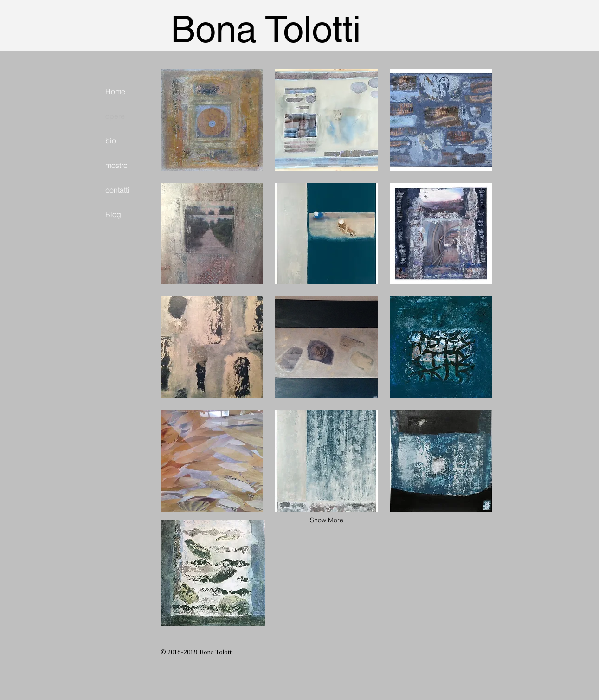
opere (115, 116)
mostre (116, 165)
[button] (212, 120)
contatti (117, 190)
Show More (327, 520)
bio (111, 141)
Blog (113, 214)
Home (115, 91)
